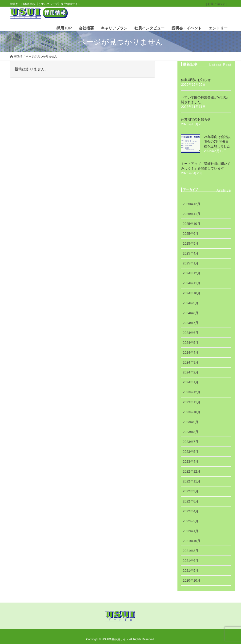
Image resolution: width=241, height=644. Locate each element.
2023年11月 (191, 402)
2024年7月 (191, 323)
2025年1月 (191, 263)
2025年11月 (191, 214)
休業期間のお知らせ (196, 80)
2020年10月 (191, 580)
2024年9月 (191, 303)
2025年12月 (191, 204)
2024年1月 (191, 382)
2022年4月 (191, 511)
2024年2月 (191, 372)
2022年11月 (191, 481)
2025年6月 (191, 234)
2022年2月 (191, 521)
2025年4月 (191, 253)
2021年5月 (191, 571)
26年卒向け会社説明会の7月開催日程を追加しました (217, 142)
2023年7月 (191, 442)
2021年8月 (191, 551)
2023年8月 (191, 432)
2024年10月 (191, 293)
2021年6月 (191, 561)
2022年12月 (191, 471)
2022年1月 (191, 531)
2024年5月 (191, 343)
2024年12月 (191, 273)
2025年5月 (191, 243)
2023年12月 (191, 392)
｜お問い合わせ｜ (216, 4)
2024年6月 (191, 333)
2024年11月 (191, 283)
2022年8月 (191, 501)
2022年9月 (191, 491)
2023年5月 (191, 452)
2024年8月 (191, 313)
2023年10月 (191, 412)
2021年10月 (191, 541)
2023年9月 (191, 422)
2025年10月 (191, 224)
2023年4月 (191, 462)
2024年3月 (191, 362)
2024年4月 (191, 352)
